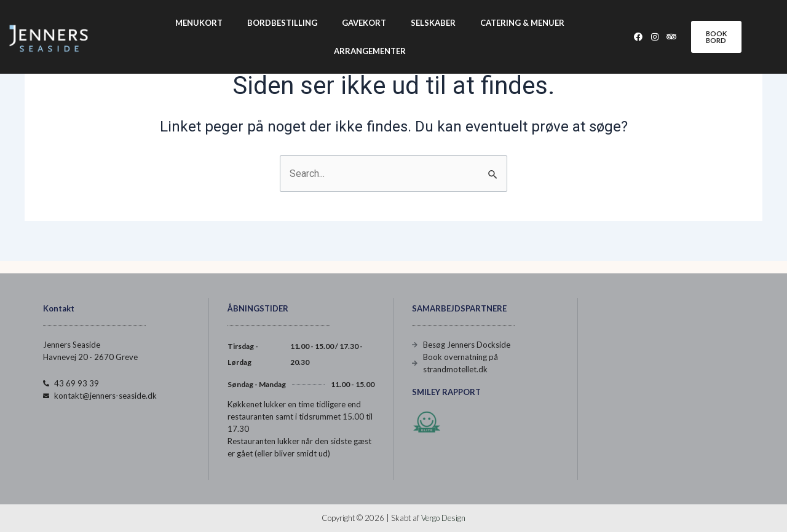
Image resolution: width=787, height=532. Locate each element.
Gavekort (364, 23)
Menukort (199, 23)
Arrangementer (370, 51)
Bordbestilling (282, 23)
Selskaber (433, 23)
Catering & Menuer (522, 23)
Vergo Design (443, 518)
